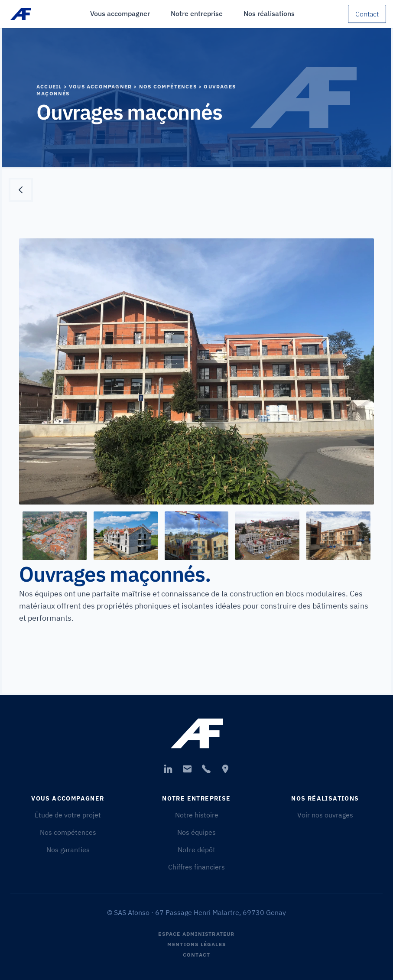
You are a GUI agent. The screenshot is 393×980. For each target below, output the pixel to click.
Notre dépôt (196, 850)
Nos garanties (68, 850)
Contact (367, 14)
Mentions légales (196, 944)
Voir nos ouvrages (325, 815)
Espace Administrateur (196, 934)
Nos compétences (68, 832)
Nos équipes (196, 832)
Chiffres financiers (196, 867)
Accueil (49, 86)
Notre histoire (197, 815)
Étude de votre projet (68, 815)
